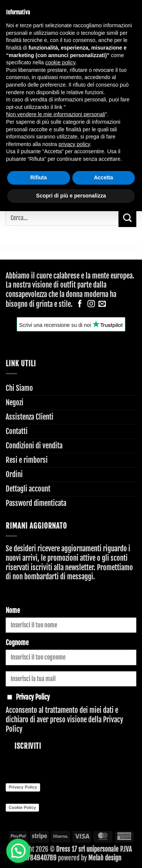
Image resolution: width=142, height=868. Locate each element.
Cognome (17, 643)
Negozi (15, 403)
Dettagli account (28, 489)
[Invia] (127, 218)
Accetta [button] (104, 177)
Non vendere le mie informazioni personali (55, 114)
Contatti (17, 431)
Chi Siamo (19, 388)
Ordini (14, 474)
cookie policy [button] (60, 62)
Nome (13, 611)
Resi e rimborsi (27, 460)
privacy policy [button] (74, 144)
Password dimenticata (36, 503)
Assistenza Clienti (30, 417)
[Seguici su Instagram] (91, 304)
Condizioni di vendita (34, 446)
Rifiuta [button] (39, 177)
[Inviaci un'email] (102, 304)
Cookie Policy (22, 807)
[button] (12, 852)
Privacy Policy (23, 787)
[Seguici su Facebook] (80, 304)
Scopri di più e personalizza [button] (71, 196)
